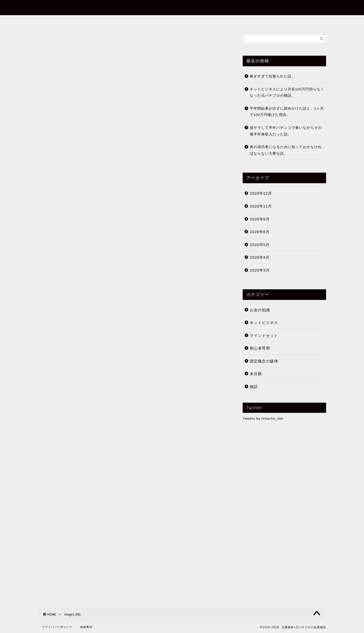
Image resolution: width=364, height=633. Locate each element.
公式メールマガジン (244, 21)
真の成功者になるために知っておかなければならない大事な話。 (286, 150)
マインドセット (264, 335)
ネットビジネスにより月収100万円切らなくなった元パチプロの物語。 (287, 93)
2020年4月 (260, 257)
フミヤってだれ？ (118, 21)
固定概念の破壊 (264, 361)
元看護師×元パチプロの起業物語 (182, 7)
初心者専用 (203, 21)
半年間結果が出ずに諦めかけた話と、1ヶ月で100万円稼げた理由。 (287, 112)
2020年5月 (260, 245)
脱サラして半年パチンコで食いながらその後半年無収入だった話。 (286, 131)
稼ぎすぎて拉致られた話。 (272, 76)
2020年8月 (260, 219)
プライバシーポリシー (57, 627)
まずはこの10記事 (164, 21)
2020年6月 (260, 232)
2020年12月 (261, 193)
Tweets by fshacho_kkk (263, 418)
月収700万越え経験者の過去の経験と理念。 (121, 459)
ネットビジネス (264, 323)
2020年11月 (261, 206)
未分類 (256, 374)
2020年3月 (260, 270)
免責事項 (86, 627)
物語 (254, 387)
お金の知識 (260, 310)
